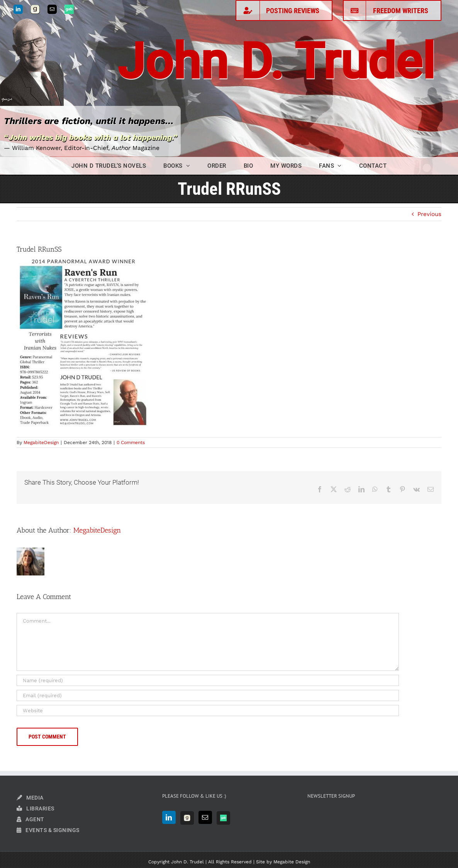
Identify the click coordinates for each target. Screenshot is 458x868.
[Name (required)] (208, 680)
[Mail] (205, 817)
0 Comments (131, 443)
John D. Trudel (276, 62)
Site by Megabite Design (283, 862)
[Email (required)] (208, 695)
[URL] (208, 711)
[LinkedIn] (169, 817)
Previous (429, 214)
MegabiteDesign (41, 443)
